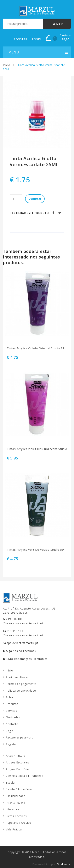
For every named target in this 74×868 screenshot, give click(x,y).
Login (10, 731)
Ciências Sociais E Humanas (24, 776)
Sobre (10, 697)
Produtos (12, 704)
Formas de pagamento (21, 684)
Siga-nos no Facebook (20, 651)
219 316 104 (23, 621)
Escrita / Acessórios (19, 789)
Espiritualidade (16, 796)
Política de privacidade (21, 691)
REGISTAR (20, 39)
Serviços (11, 711)
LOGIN (37, 39)
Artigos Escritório (17, 769)
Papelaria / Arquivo (19, 823)
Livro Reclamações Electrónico (25, 659)
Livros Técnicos (16, 816)
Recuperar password (20, 737)
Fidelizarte (64, 864)
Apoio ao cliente (17, 677)
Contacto (12, 724)
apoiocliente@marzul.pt (20, 643)
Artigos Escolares (17, 762)
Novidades (13, 717)
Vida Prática (14, 829)
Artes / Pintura (16, 756)
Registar (11, 744)
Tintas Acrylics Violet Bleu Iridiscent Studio (37, 449)
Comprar (35, 198)
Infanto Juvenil (15, 803)
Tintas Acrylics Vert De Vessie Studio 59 (35, 550)
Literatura (12, 809)
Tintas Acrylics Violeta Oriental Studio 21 (36, 348)
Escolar (11, 783)
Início (6, 65)
